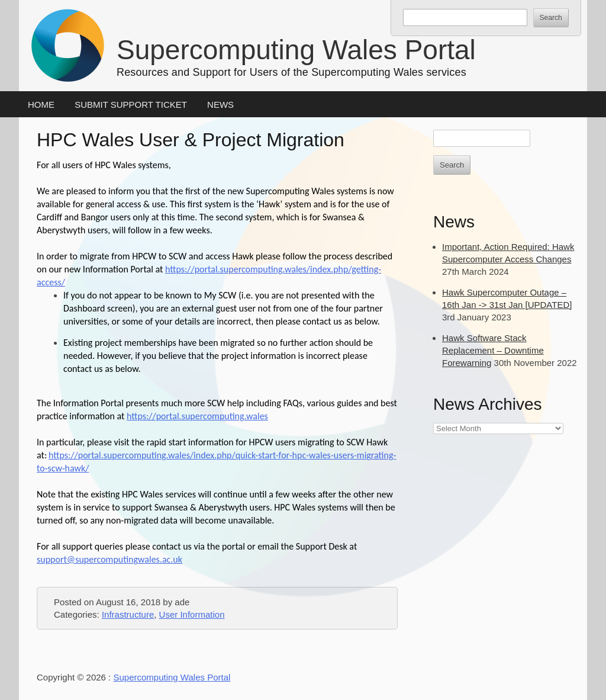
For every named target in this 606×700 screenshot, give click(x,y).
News (220, 105)
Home (41, 105)
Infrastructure (128, 614)
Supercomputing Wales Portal (296, 50)
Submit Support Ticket (131, 105)
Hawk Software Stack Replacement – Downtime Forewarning (493, 350)
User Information (192, 614)
